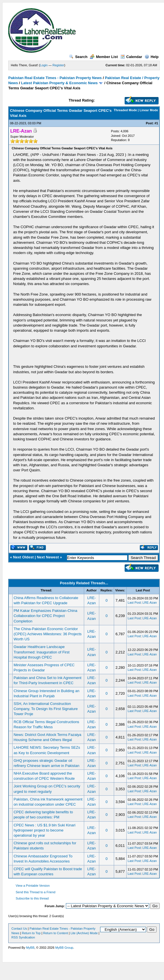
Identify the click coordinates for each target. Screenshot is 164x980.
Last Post (134, 603)
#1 (156, 123)
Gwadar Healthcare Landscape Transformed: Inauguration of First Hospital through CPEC (42, 652)
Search (78, 57)
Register (58, 65)
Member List (104, 57)
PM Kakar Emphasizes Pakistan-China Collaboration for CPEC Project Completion (45, 616)
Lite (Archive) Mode (84, 933)
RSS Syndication (23, 937)
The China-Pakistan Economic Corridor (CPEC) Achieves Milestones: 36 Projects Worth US (48, 634)
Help (152, 57)
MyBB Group (64, 948)
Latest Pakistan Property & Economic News (59, 83)
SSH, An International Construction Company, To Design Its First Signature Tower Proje (46, 709)
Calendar (131, 57)
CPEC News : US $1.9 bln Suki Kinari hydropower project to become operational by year (45, 830)
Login (44, 65)
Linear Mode (149, 110)
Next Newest (48, 557)
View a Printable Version (33, 886)
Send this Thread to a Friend (36, 892)
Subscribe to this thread (32, 898)
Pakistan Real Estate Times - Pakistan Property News (55, 78)
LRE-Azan (150, 603)
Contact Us (19, 929)
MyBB (30, 948)
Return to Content (55, 933)
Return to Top (31, 933)
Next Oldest (23, 557)
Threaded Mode (125, 110)
